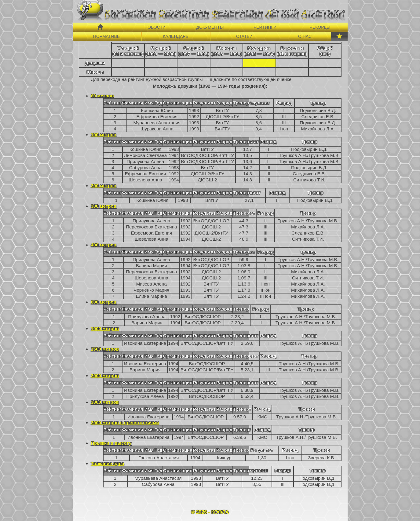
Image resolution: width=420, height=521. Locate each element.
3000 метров (105, 402)
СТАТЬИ (244, 36)
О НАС (305, 36)
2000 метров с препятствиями (125, 423)
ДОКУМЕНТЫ (210, 27)
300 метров (104, 206)
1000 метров (105, 328)
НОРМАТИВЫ (107, 36)
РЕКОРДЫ (320, 27)
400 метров (104, 245)
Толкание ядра (108, 463)
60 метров (102, 96)
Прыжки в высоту (111, 443)
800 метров (104, 302)
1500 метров (105, 349)
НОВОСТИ (155, 27)
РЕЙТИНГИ (265, 27)
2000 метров (105, 375)
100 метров (104, 135)
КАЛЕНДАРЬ (176, 36)
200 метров (104, 186)
